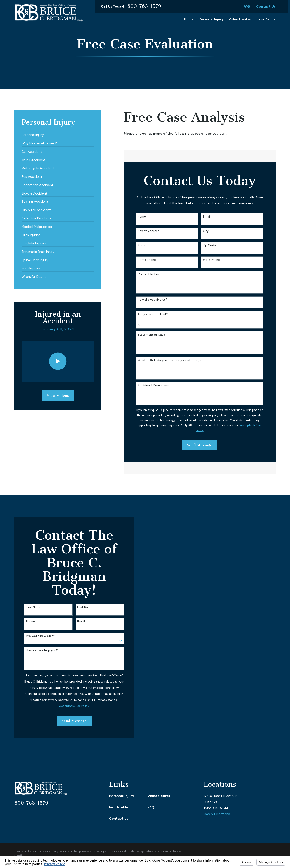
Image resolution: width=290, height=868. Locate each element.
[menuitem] (33, 133)
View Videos (58, 395)
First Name (31, 607)
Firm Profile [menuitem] (266, 19)
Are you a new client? (38, 636)
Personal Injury (122, 796)
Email (78, 622)
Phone (27, 622)
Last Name (82, 607)
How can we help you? (39, 650)
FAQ (247, 6)
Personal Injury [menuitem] (211, 19)
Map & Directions (217, 814)
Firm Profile (119, 807)
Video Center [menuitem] (240, 19)
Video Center (159, 796)
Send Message (71, 721)
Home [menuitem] (189, 19)
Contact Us (266, 6)
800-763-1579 (144, 6)
